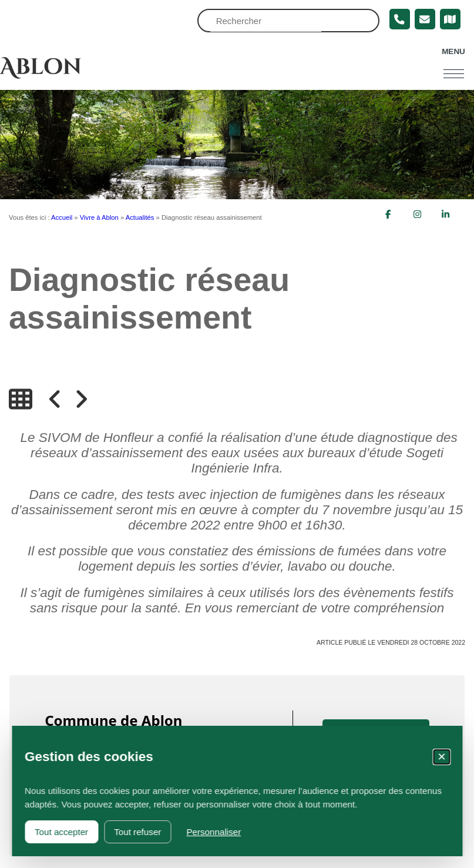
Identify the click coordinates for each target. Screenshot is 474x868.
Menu (453, 51)
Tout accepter (61, 832)
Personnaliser (214, 832)
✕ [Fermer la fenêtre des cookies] (441, 757)
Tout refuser (137, 832)
